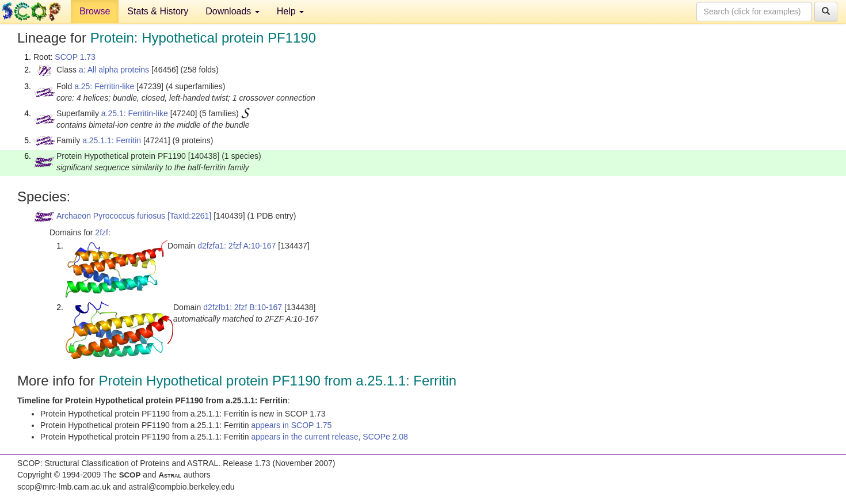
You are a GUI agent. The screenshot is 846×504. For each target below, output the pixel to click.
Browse (95, 11)
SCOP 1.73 (75, 57)
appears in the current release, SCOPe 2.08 (330, 437)
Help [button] (290, 11)
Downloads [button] (233, 11)
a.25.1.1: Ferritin (112, 140)
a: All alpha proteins (114, 70)
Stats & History (158, 11)
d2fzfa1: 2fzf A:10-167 (237, 246)
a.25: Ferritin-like (104, 86)
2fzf (102, 232)
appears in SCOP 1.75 (292, 425)
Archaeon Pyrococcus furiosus (111, 216)
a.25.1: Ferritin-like (135, 113)
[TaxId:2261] (189, 216)
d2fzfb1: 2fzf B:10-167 (243, 307)
